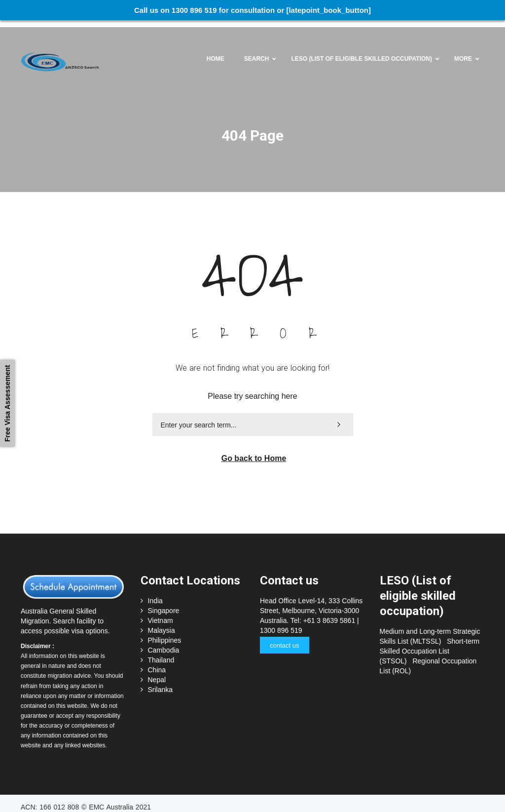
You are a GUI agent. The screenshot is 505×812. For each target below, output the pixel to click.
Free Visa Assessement (7, 403)
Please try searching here (252, 389)
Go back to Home (254, 451)
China (157, 663)
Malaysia (162, 623)
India (155, 594)
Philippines (165, 633)
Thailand (161, 653)
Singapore (164, 604)
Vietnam (161, 614)
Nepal (157, 673)
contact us (284, 638)
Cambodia (164, 643)
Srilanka (161, 683)
